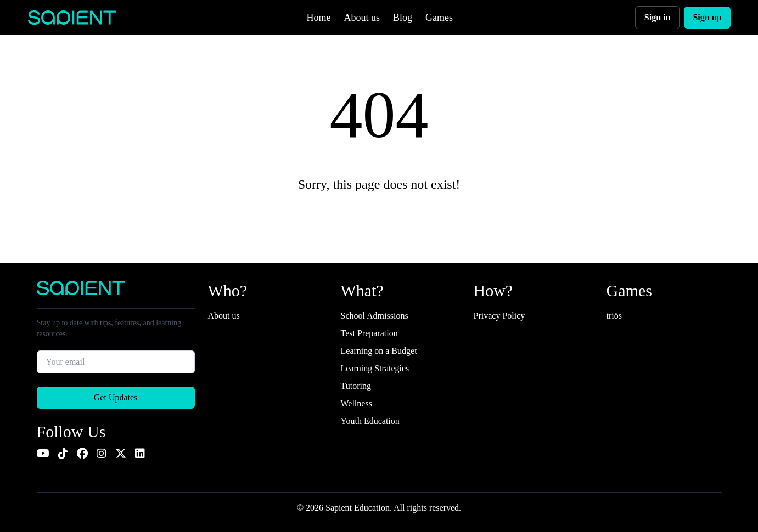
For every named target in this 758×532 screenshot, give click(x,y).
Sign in (658, 17)
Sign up (707, 17)
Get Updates (116, 397)
